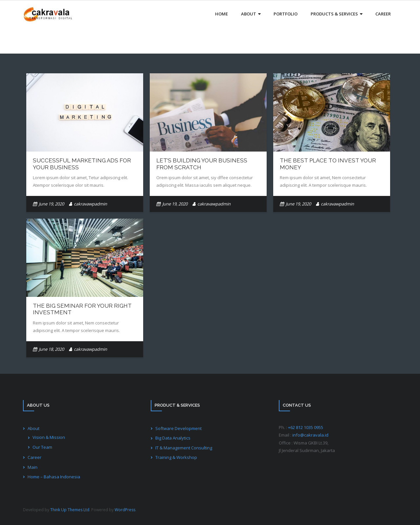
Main (33, 467)
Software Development (178, 428)
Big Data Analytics (173, 438)
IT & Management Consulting (184, 448)
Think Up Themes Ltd (70, 510)
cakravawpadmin (90, 204)
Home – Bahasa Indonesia (54, 477)
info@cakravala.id (310, 435)
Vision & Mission (49, 437)
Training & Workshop (176, 457)
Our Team (42, 447)
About (33, 428)
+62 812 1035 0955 (306, 427)
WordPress (125, 510)
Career (34, 457)
